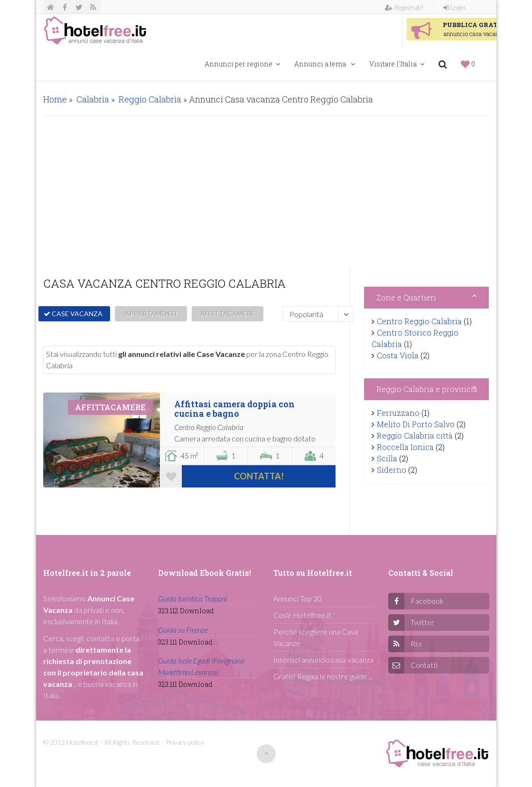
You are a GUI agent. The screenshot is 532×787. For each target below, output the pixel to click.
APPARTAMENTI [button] (151, 314)
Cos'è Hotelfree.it (302, 615)
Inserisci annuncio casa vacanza (323, 660)
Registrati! (404, 7)
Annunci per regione (242, 64)
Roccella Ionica (405, 447)
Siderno (392, 470)
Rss (416, 643)
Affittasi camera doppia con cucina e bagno (234, 409)
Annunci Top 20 (298, 598)
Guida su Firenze (183, 630)
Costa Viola (398, 355)
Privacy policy (185, 742)
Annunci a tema (325, 64)
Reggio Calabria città (415, 436)
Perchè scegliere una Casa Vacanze (316, 637)
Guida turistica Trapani (193, 598)
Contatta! (259, 476)
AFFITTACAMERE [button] (228, 314)
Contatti (424, 665)
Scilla (387, 458)
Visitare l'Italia (397, 64)
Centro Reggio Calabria (419, 321)
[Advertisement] (266, 192)
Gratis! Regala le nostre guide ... (323, 676)
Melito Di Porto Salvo (416, 424)
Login (454, 7)
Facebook (427, 601)
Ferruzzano (398, 413)
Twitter (422, 622)
